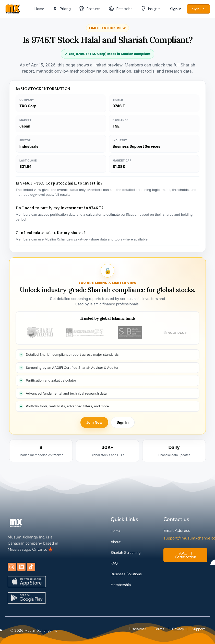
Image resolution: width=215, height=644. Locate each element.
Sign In (123, 422)
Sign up (198, 9)
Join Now (94, 422)
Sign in (176, 9)
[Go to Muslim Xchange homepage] (13, 8)
